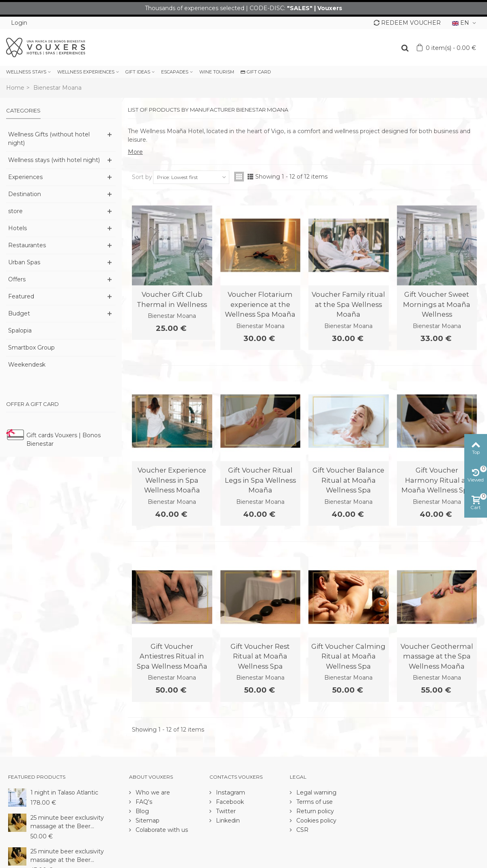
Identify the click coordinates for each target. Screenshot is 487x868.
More (135, 152)
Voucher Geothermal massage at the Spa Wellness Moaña (437, 656)
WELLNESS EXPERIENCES (86, 72)
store (15, 211)
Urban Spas (24, 262)
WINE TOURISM (217, 72)
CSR (302, 830)
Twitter (225, 811)
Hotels (17, 228)
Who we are (152, 792)
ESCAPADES (175, 72)
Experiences (25, 177)
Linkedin (227, 820)
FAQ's (143, 802)
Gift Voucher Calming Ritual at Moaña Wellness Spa (348, 656)
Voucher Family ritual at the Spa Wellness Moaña (348, 304)
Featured (21, 296)
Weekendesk (27, 365)
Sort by (142, 177)
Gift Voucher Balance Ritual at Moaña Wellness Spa (348, 480)
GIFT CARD (256, 72)
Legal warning (316, 792)
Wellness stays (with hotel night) (54, 160)
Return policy (314, 811)
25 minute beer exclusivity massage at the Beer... (67, 822)
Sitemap (147, 820)
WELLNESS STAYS (26, 72)
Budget (19, 313)
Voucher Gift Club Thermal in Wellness (172, 299)
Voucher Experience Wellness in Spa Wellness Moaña (172, 480)
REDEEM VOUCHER (407, 23)
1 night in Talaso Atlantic (64, 792)
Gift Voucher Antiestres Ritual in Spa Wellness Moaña (172, 656)
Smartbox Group (31, 348)
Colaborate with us (161, 830)
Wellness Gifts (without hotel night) (49, 139)
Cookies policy (316, 820)
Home (15, 88)
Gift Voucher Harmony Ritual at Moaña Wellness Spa (437, 480)
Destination (25, 194)
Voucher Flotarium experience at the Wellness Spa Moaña (260, 304)
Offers (17, 279)
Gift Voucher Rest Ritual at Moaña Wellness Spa (260, 656)
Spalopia (20, 330)
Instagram (230, 792)
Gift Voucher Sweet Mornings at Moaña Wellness (437, 304)
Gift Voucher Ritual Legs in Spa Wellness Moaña (260, 480)
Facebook (229, 802)
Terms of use (314, 802)
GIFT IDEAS (138, 72)
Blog (141, 811)
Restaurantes (27, 245)
